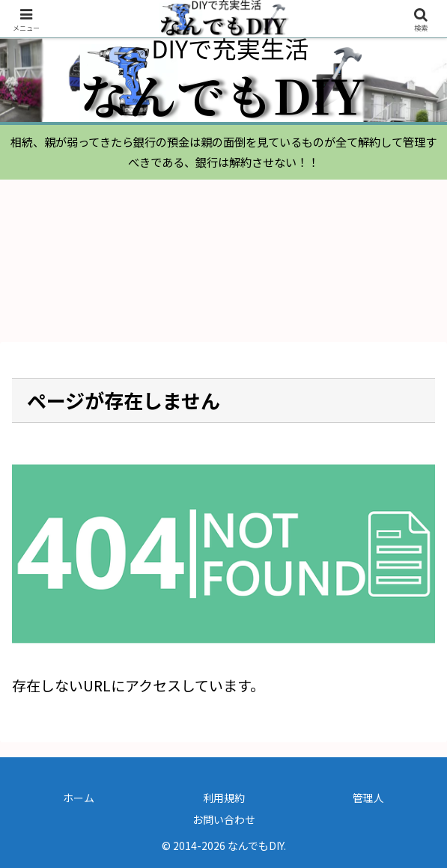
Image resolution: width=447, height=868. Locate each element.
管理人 (368, 798)
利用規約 (224, 798)
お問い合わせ (224, 819)
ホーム (79, 798)
